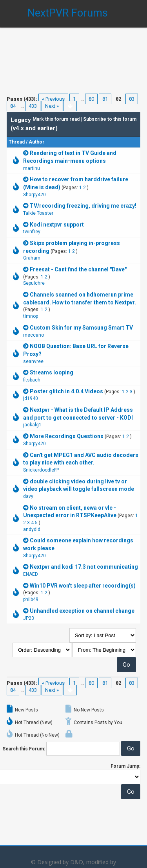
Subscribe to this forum (110, 119)
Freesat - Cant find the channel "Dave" (78, 269)
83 (132, 99)
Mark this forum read (56, 119)
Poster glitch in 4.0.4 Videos (66, 391)
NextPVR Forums (68, 13)
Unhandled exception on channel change (82, 611)
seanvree (33, 361)
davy (28, 496)
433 (33, 106)
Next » (52, 106)
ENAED (31, 574)
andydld (32, 529)
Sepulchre (34, 283)
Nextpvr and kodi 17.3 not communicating (84, 567)
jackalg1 (32, 425)
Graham (32, 258)
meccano (34, 335)
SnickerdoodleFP (41, 470)
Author (36, 142)
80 (91, 99)
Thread (17, 142)
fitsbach (32, 380)
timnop (31, 316)
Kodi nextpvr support (57, 225)
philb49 (31, 599)
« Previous (53, 99)
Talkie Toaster (38, 213)
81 (105, 99)
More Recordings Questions (67, 436)
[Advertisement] (73, 55)
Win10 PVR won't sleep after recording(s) (83, 586)
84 (13, 106)
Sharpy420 (34, 195)
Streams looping (52, 372)
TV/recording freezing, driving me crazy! (83, 206)
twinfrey (32, 232)
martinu (32, 168)
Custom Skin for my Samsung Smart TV (81, 328)
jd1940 (31, 398)
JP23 (29, 618)
